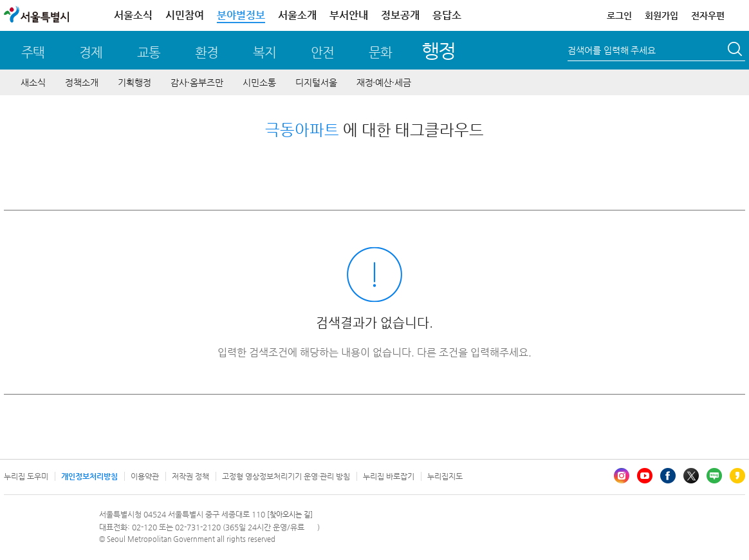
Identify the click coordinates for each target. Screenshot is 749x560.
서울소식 (133, 15)
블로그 (714, 476)
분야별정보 (241, 15)
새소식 (33, 82)
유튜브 (645, 476)
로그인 (619, 15)
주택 (33, 52)
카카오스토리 (737, 476)
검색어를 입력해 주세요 (612, 50)
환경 (207, 52)
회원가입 (661, 15)
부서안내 (349, 15)
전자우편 (708, 15)
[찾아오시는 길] (290, 515)
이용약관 (145, 476)
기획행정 (134, 82)
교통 (149, 52)
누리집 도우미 (26, 476)
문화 (380, 52)
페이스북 (668, 476)
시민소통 (259, 82)
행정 (439, 51)
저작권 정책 (190, 476)
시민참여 (185, 15)
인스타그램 (622, 476)
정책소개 (82, 82)
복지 (264, 52)
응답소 (447, 15)
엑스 (691, 476)
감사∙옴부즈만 (197, 82)
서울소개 (297, 15)
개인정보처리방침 (89, 476)
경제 (91, 52)
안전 (322, 52)
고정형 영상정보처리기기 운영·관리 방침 (286, 476)
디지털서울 (316, 82)
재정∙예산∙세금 (384, 82)
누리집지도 (445, 476)
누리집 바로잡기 (389, 476)
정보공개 (400, 15)
